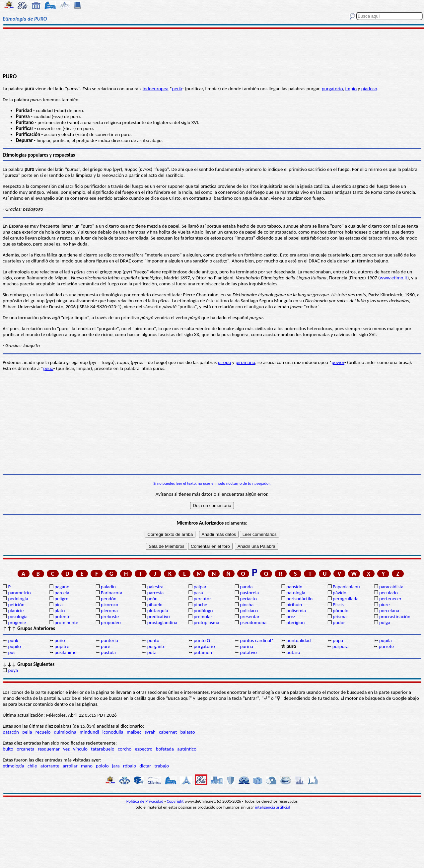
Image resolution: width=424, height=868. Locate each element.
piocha (247, 605)
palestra (155, 587)
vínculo (80, 749)
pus (12, 652)
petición (16, 605)
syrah (150, 732)
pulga (385, 622)
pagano (62, 587)
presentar (250, 616)
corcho (125, 749)
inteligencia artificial (273, 807)
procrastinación (395, 616)
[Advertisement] (212, 50)
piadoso (369, 89)
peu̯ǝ (177, 89)
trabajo (162, 766)
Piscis (338, 605)
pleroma (109, 611)
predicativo (159, 616)
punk (13, 640)
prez (291, 616)
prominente (66, 622)
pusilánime (65, 652)
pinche (201, 605)
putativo (248, 652)
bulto (8, 749)
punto (153, 640)
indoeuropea (156, 89)
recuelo (43, 732)
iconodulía (113, 732)
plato (60, 611)
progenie (17, 622)
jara (116, 766)
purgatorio (332, 89)
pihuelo (155, 605)
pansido (294, 587)
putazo (293, 652)
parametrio (19, 593)
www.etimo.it (394, 278)
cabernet (168, 732)
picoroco (109, 605)
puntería (109, 640)
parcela (62, 593)
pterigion (295, 622)
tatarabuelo (103, 749)
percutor (203, 599)
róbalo (130, 766)
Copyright (175, 801)
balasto (187, 732)
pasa (198, 593)
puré (106, 646)
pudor (339, 622)
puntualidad (298, 640)
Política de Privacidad (145, 801)
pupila (386, 640)
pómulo (341, 611)
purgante (156, 646)
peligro (61, 599)
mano (87, 766)
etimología (13, 766)
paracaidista (391, 587)
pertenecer (390, 599)
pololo (102, 766)
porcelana (389, 611)
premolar (203, 616)
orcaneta (26, 749)
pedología (18, 599)
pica (59, 605)
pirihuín (294, 605)
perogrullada (346, 599)
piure (385, 605)
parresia (155, 593)
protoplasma (207, 622)
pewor (338, 362)
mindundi (89, 732)
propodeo (111, 622)
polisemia (296, 611)
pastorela (249, 593)
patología (296, 593)
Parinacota (112, 593)
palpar (200, 587)
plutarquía (158, 611)
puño (60, 640)
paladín (108, 587)
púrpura (341, 646)
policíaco (249, 611)
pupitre (62, 646)
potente (62, 616)
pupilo (14, 646)
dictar (145, 766)
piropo (224, 362)
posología (18, 616)
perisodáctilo (299, 599)
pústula (108, 652)
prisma (340, 616)
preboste (110, 616)
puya (13, 670)
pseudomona (253, 622)
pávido (340, 593)
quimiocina (65, 732)
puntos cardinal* (257, 640)
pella (27, 732)
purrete (387, 646)
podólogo (203, 611)
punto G (202, 640)
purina (247, 646)
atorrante (50, 766)
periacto (248, 599)
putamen (203, 652)
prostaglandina (162, 622)
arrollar (70, 766)
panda (246, 587)
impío (351, 89)
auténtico (187, 749)
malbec (134, 732)
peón (152, 599)
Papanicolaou (346, 587)
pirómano (245, 362)
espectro (143, 749)
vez (66, 749)
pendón (109, 599)
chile (32, 766)
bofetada (165, 749)
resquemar (49, 749)
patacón (11, 732)
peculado (389, 593)
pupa (338, 640)
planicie (16, 611)
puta (152, 652)
